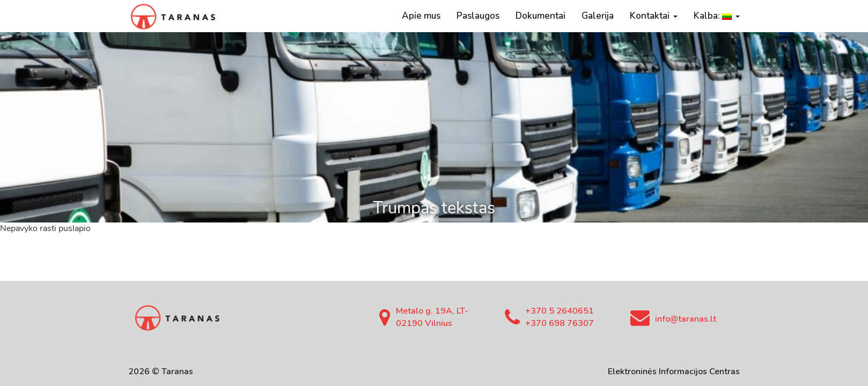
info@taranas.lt (686, 319)
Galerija (598, 16)
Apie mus (421, 16)
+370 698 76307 (560, 323)
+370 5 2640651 (560, 311)
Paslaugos (478, 16)
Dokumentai (540, 16)
